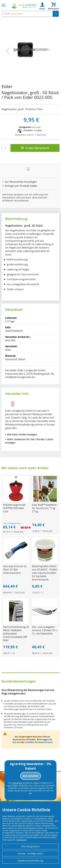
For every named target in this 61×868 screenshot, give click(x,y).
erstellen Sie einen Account (39, 742)
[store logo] (24, 6)
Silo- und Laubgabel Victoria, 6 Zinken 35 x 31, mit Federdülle (44, 630)
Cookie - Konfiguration (30, 854)
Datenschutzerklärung (30, 861)
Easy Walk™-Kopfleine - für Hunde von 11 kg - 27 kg (45, 508)
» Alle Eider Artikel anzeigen (21, 434)
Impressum (21, 840)
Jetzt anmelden (31, 776)
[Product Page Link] (16, 501)
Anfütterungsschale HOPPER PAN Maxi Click (14, 508)
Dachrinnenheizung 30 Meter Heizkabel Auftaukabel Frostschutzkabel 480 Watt (16, 634)
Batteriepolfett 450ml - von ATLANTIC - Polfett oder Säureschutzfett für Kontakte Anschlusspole (45, 573)
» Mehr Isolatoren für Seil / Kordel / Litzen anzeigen (29, 441)
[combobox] (30, 14)
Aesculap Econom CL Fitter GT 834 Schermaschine (15, 570)
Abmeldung (17, 783)
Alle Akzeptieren (30, 846)
